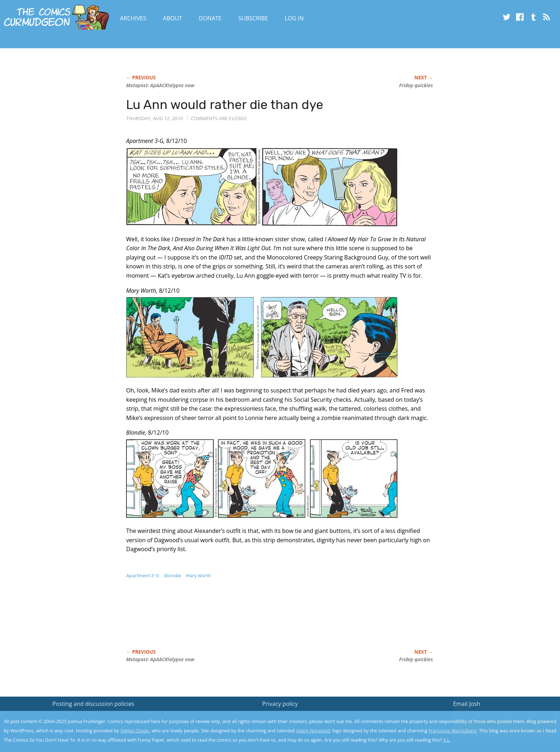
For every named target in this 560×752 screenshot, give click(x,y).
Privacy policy (280, 704)
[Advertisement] (256, 622)
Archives (133, 18)
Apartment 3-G (143, 576)
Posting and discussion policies (94, 704)
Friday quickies (416, 85)
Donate (210, 18)
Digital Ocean (135, 731)
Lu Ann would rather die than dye (225, 105)
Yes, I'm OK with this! (499, 725)
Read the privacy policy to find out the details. (496, 707)
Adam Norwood (313, 731)
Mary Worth (199, 576)
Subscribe (253, 18)
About (172, 18)
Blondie (173, 576)
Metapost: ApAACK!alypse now (160, 85)
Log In (294, 18)
